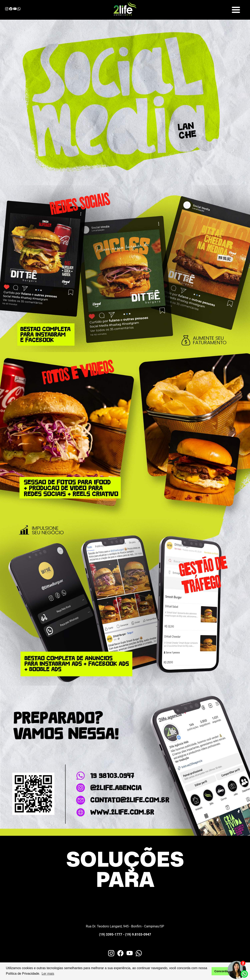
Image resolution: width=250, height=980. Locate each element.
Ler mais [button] (48, 974)
